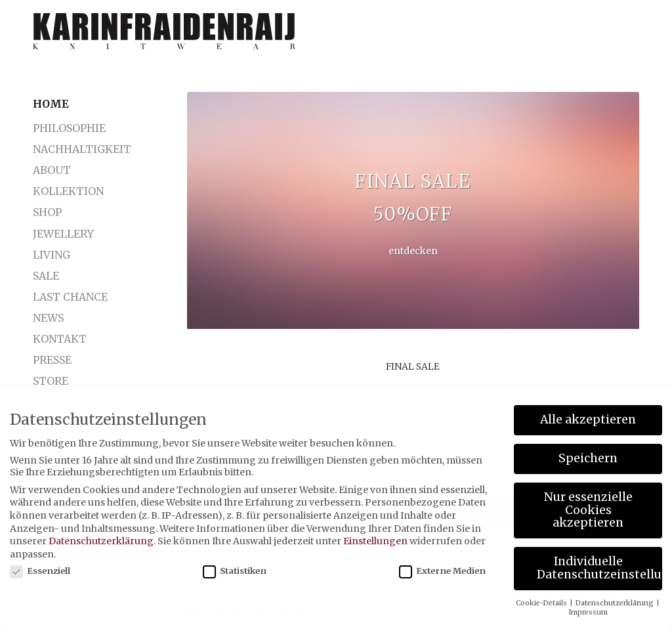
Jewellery (63, 234)
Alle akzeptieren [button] (588, 420)
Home (51, 104)
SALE (46, 276)
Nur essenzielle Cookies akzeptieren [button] (588, 510)
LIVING (52, 255)
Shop (47, 212)
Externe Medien (442, 571)
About (52, 170)
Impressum (588, 612)
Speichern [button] (588, 458)
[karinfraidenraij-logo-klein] (164, 36)
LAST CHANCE (70, 297)
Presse (52, 360)
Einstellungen (375, 541)
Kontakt (60, 339)
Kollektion (68, 191)
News (48, 318)
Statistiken (235, 571)
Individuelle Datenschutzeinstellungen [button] (599, 568)
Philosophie (69, 128)
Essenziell (40, 571)
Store (51, 381)
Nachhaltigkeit (77, 149)
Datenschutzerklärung (101, 541)
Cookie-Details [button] (542, 603)
